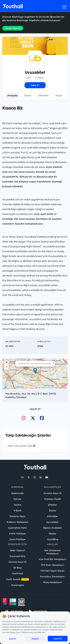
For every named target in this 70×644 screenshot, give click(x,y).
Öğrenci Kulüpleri (52, 528)
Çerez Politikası (18, 539)
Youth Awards (17, 579)
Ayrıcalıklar (52, 522)
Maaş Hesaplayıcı (53, 582)
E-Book (18, 511)
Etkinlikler (43, 96)
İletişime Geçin (18, 516)
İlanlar (28, 96)
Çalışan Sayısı (13, 341)
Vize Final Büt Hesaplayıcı (52, 559)
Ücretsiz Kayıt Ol (53, 493)
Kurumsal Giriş (17, 556)
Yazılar (59, 96)
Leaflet (42, 388)
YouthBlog (53, 539)
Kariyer (17, 499)
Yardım (17, 505)
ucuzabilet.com (24, 214)
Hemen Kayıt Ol (13, 28)
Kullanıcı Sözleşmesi (17, 522)
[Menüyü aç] (64, 7)
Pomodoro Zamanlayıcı (52, 577)
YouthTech (18, 573)
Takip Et (35, 85)
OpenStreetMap (53, 388)
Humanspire (18, 585)
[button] (35, 371)
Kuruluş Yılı (44, 341)
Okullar (52, 534)
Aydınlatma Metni (17, 528)
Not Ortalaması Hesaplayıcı (53, 552)
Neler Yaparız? (18, 550)
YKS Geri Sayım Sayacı (52, 571)
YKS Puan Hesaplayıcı (53, 565)
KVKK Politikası (18, 534)
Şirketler (52, 505)
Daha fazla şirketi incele (22, 446)
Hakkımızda (17, 493)
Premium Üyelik (53, 499)
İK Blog (17, 568)
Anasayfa (12, 96)
